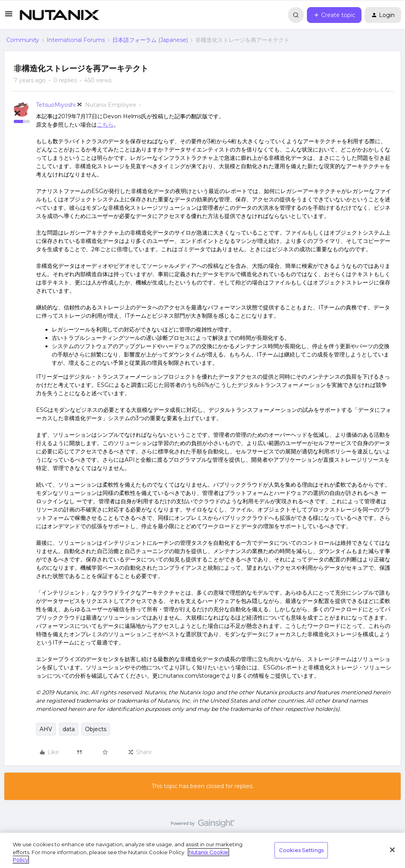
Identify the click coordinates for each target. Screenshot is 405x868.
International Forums (76, 40)
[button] (9, 17)
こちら (105, 125)
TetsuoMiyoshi (56, 105)
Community (23, 40)
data (69, 729)
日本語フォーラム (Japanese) (150, 40)
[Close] (392, 850)
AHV (46, 729)
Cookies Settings (301, 850)
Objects (96, 729)
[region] (202, 850)
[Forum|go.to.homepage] (59, 15)
